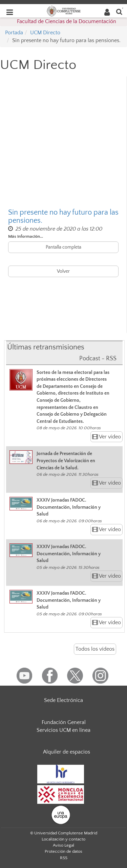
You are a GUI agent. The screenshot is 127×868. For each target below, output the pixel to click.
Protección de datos (63, 851)
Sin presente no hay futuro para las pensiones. (63, 217)
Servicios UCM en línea (63, 730)
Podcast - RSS (98, 359)
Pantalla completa (63, 247)
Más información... (26, 236)
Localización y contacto (63, 839)
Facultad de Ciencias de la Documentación (67, 21)
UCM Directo (45, 33)
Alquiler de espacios (67, 752)
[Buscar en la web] (119, 11)
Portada (14, 33)
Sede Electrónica (63, 700)
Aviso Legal (63, 845)
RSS (64, 858)
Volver (63, 271)
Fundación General (64, 722)
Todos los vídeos (95, 649)
